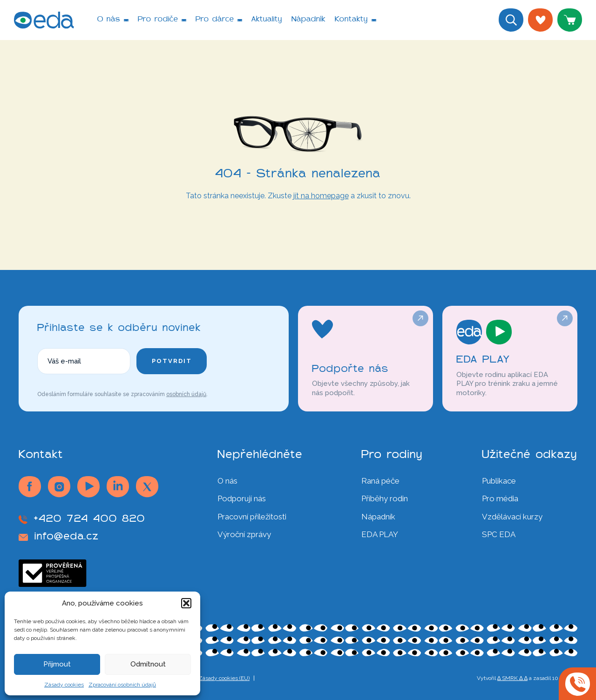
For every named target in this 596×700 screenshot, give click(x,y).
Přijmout (57, 664)
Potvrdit (172, 361)
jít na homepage (321, 196)
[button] (186, 603)
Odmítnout (148, 664)
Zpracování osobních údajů (122, 685)
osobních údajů (186, 394)
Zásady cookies (64, 685)
